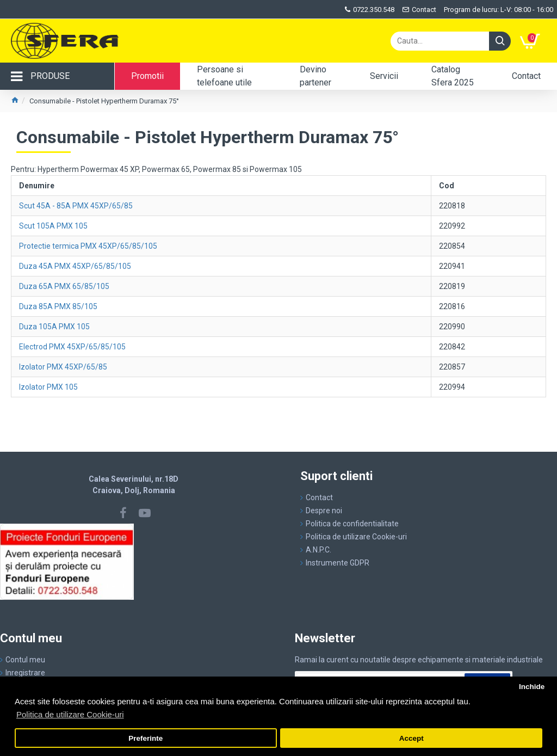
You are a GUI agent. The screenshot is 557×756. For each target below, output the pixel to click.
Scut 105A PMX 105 (53, 226)
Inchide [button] (532, 687)
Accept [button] (411, 738)
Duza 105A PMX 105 (54, 327)
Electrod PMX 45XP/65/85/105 (72, 347)
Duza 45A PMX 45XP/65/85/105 (75, 266)
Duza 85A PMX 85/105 (58, 306)
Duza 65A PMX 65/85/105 (64, 286)
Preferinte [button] (146, 738)
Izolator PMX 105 (48, 387)
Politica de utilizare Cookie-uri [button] (70, 714)
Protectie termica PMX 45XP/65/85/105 (88, 246)
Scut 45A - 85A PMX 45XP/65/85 (76, 206)
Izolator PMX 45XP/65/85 (63, 367)
